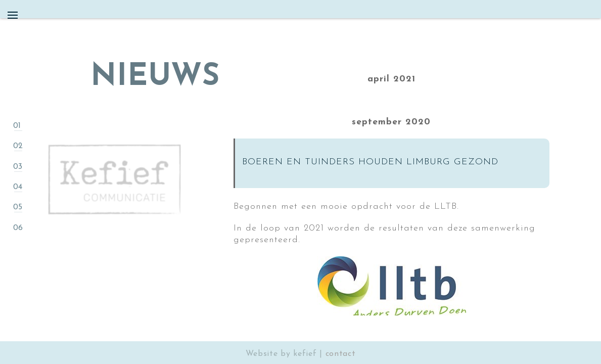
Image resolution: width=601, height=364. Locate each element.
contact (341, 354)
